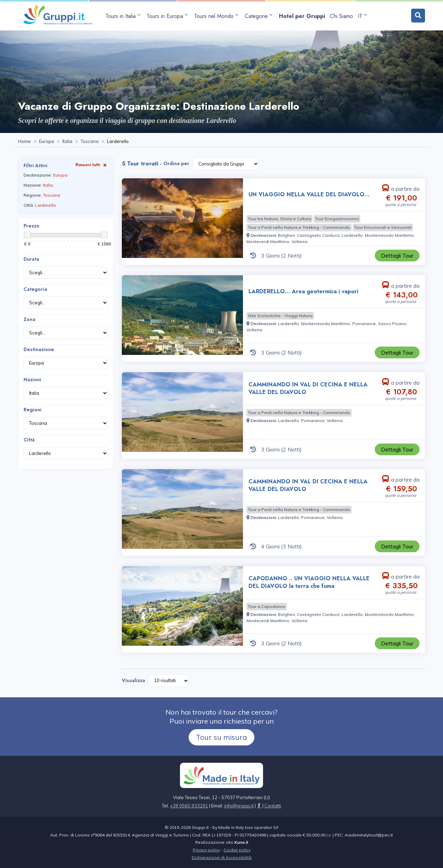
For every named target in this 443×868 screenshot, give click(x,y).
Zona (29, 319)
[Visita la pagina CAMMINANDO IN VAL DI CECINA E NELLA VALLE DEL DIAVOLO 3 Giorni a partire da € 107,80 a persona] (182, 415)
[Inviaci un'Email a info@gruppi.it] (239, 806)
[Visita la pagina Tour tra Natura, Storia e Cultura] (279, 219)
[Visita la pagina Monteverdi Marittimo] (268, 241)
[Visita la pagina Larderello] (352, 235)
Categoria (35, 289)
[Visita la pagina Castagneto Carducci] (318, 235)
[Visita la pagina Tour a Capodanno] (267, 607)
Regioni (33, 410)
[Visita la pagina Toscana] (90, 142)
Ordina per (176, 163)
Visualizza (133, 680)
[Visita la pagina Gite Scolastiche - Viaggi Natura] (280, 316)
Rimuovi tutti (92, 165)
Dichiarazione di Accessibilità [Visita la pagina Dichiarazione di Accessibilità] (222, 857)
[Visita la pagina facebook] (259, 806)
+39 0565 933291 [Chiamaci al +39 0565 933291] (189, 806)
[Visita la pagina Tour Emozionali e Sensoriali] (383, 227)
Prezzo (31, 226)
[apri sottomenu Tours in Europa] (168, 16)
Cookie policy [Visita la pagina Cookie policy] (237, 850)
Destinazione (39, 349)
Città (29, 440)
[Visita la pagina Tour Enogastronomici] (337, 219)
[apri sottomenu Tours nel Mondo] (217, 16)
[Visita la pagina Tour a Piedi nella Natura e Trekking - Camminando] (299, 227)
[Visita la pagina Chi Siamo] (341, 16)
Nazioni (32, 379)
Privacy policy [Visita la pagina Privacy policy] (206, 850)
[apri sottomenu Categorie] (259, 16)
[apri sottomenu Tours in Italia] (124, 16)
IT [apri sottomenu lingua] (362, 16)
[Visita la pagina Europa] (47, 142)
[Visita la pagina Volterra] (299, 241)
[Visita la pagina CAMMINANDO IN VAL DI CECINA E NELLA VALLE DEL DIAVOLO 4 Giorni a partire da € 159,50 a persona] (182, 512)
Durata (31, 259)
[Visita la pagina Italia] (67, 142)
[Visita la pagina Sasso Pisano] (392, 324)
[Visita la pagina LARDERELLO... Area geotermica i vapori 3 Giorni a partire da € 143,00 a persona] (182, 319)
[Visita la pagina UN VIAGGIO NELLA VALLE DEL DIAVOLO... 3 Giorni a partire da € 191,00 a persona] (182, 222)
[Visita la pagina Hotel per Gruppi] (302, 16)
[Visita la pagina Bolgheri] (286, 235)
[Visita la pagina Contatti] (273, 806)
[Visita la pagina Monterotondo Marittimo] (389, 235)
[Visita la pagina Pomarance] (364, 324)
